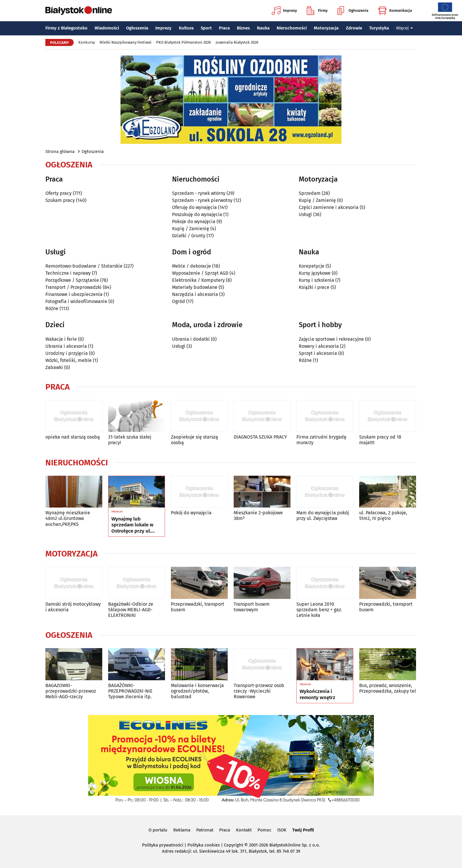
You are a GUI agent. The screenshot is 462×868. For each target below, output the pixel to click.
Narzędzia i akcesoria (195, 294)
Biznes (243, 28)
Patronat (205, 830)
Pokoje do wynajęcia (194, 221)
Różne (52, 308)
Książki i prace (314, 287)
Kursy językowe (315, 273)
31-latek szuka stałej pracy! (130, 440)
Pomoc (264, 830)
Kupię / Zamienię (191, 229)
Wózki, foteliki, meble (69, 360)
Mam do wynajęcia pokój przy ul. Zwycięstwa (323, 515)
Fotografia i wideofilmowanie (76, 301)
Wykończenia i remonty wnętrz (317, 694)
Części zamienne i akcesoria (329, 207)
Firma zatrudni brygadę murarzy (321, 440)
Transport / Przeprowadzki (74, 287)
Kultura (186, 28)
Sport (206, 28)
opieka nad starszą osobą (73, 437)
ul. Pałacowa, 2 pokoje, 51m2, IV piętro (383, 515)
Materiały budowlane (195, 287)
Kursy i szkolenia (316, 280)
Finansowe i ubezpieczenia (74, 294)
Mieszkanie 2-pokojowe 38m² (258, 515)
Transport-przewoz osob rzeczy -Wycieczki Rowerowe (259, 691)
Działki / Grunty (189, 236)
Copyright (234, 845)
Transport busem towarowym (252, 607)
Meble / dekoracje (192, 266)
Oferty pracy (58, 193)
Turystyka (379, 28)
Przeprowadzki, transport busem (198, 607)
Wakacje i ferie (61, 339)
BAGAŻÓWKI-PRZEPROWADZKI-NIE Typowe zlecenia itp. (130, 691)
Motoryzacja (326, 28)
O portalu (158, 830)
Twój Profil (303, 830)
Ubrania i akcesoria (66, 346)
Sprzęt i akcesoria (318, 353)
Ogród (179, 301)
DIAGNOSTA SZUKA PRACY (260, 437)
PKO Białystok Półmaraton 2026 (184, 42)
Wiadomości (107, 28)
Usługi (305, 214)
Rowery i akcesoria (319, 346)
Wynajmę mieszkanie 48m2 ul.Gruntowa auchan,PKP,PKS (68, 518)
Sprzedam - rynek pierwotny (202, 200)
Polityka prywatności (163, 845)
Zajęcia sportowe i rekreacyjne (331, 339)
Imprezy (284, 11)
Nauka (263, 28)
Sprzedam (310, 193)
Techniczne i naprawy (68, 273)
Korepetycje (312, 266)
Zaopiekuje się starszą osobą (194, 440)
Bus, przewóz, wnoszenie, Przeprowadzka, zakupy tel (388, 688)
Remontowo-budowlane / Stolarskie (84, 266)
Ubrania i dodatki (191, 339)
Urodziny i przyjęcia (67, 353)
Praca (224, 28)
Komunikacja (395, 11)
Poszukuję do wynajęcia (197, 214)
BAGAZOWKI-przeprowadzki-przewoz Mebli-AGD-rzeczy (71, 691)
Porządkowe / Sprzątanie (72, 280)
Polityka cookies (204, 845)
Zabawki (54, 367)
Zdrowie (354, 28)
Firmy (317, 11)
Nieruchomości (292, 28)
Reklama (182, 830)
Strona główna (60, 151)
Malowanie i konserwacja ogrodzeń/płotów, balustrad (197, 691)
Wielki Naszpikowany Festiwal (126, 42)
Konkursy (87, 42)
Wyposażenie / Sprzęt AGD (200, 273)
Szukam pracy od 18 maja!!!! (380, 440)
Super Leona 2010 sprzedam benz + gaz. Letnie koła (319, 610)
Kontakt (244, 830)
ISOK (282, 830)
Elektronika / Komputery (198, 280)
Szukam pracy (60, 200)
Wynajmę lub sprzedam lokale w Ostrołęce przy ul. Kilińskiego (132, 525)
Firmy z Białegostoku (66, 28)
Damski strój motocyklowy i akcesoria (73, 607)
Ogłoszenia (353, 11)
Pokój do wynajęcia (191, 513)
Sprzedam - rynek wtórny (199, 193)
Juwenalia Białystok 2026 (237, 42)
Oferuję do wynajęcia (194, 207)
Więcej (405, 28)
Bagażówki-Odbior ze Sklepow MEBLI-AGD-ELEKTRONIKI (131, 610)
